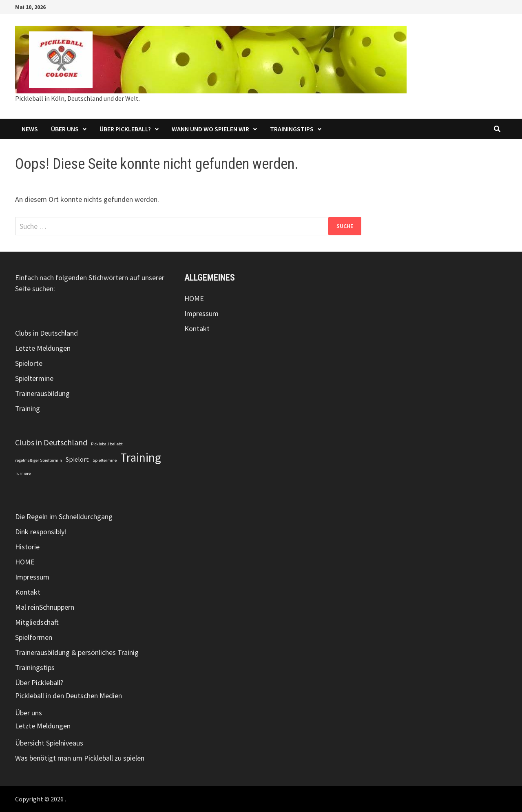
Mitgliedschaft (37, 622)
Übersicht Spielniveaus (49, 743)
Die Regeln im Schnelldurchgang (64, 517)
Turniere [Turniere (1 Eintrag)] (23, 473)
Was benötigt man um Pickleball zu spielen (80, 758)
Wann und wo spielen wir (210, 129)
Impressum (32, 577)
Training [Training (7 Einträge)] (141, 457)
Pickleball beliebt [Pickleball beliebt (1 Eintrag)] (107, 444)
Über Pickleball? (125, 129)
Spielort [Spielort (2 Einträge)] (77, 459)
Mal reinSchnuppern (45, 607)
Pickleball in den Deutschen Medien (69, 696)
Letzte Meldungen (43, 348)
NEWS (30, 129)
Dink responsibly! (41, 532)
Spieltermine (34, 378)
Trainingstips (292, 129)
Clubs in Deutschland (46, 333)
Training (28, 408)
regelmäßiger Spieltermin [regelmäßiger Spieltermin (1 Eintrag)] (39, 460)
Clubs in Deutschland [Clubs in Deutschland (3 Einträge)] (51, 442)
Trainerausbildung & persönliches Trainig (77, 652)
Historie (27, 547)
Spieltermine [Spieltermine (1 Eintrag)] (105, 460)
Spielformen (34, 637)
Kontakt (28, 592)
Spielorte (29, 363)
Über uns (65, 129)
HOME (25, 562)
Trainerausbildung (42, 393)
